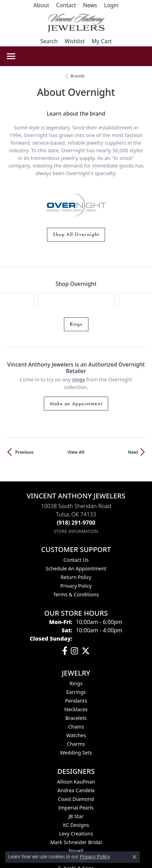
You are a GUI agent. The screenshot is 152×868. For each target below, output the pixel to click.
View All (76, 413)
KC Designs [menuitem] (76, 786)
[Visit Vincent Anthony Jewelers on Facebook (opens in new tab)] (65, 612)
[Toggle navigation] (11, 56)
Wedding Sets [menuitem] (76, 714)
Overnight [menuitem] (76, 821)
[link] (41, 5)
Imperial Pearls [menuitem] (76, 769)
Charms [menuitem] (76, 705)
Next (133, 413)
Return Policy (76, 538)
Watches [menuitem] (76, 697)
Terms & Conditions (76, 556)
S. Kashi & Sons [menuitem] (76, 829)
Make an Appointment (76, 365)
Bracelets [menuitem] (76, 679)
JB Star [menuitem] (76, 777)
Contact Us (76, 521)
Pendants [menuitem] (76, 662)
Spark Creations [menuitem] (76, 838)
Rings (76, 285)
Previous (24, 413)
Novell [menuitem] (76, 812)
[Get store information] (76, 493)
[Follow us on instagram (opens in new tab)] (74, 612)
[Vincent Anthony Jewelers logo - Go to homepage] (76, 23)
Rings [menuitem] (76, 645)
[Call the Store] (76, 484)
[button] (111, 5)
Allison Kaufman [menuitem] (76, 743)
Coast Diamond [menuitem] (76, 760)
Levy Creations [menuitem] (76, 795)
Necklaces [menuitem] (76, 671)
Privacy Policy (76, 547)
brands (78, 76)
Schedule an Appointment (76, 530)
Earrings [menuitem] (76, 653)
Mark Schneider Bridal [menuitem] (76, 803)
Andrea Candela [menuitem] (76, 752)
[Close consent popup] (134, 857)
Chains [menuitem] (76, 688)
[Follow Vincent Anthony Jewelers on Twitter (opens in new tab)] (86, 612)
